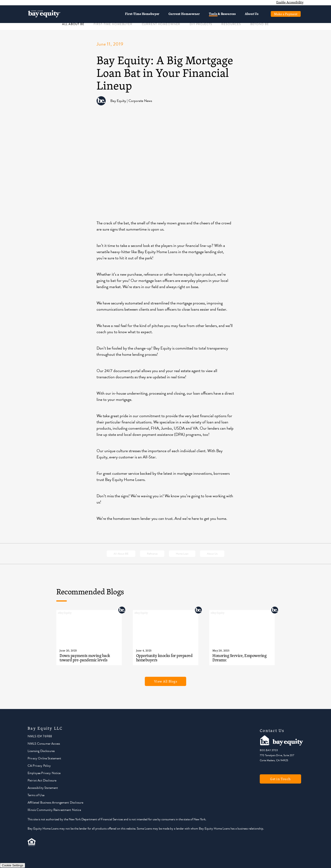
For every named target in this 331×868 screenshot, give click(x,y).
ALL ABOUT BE (73, 24)
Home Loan (182, 554)
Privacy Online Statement (44, 758)
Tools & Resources (222, 14)
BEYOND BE (260, 24)
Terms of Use (36, 795)
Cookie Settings (13, 865)
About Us (252, 14)
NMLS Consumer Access (44, 744)
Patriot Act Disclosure (42, 780)
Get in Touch (280, 779)
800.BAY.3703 (269, 750)
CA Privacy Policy (39, 766)
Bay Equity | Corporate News (131, 101)
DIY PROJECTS (201, 24)
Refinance (152, 554)
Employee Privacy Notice (44, 773)
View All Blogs (166, 681)
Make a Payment (286, 14)
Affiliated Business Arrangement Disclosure (55, 803)
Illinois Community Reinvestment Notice (54, 810)
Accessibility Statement (43, 788)
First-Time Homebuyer (142, 14)
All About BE (121, 554)
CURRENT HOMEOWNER (161, 24)
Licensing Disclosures (41, 751)
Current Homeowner (184, 14)
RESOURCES (231, 24)
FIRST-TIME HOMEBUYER (113, 24)
